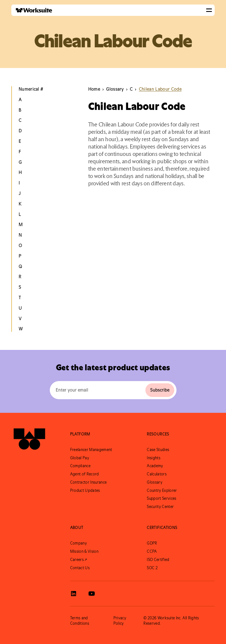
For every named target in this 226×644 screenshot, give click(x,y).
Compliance (80, 466)
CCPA (152, 551)
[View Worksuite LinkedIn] (74, 594)
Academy (155, 466)
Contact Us (80, 568)
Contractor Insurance (88, 482)
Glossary (155, 482)
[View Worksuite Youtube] (92, 594)
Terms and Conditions (80, 620)
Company (78, 543)
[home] (32, 10)
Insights (154, 458)
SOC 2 (152, 568)
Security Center (160, 507)
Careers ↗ (79, 560)
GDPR (152, 543)
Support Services (162, 498)
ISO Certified (158, 560)
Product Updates (85, 490)
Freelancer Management (91, 450)
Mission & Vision (84, 551)
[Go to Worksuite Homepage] (29, 441)
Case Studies (158, 450)
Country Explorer (162, 490)
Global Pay (80, 458)
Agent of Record (85, 474)
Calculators (157, 474)
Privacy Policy (120, 620)
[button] (209, 10)
